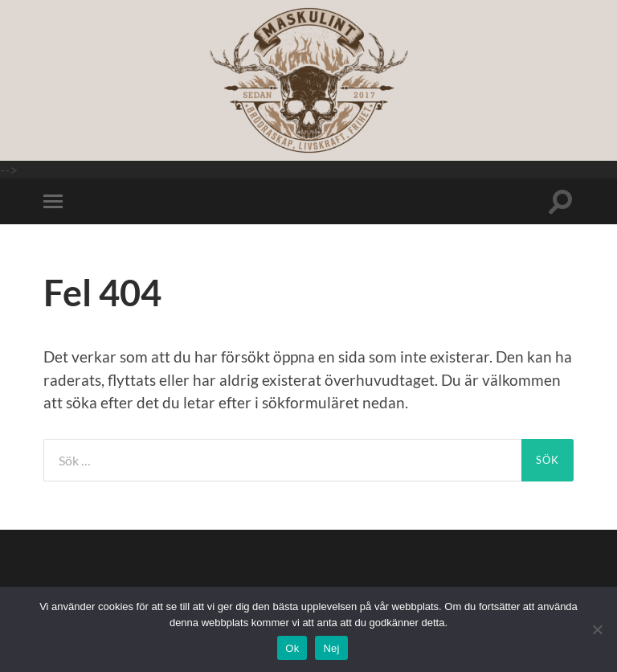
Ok (292, 648)
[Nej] (597, 629)
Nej (331, 648)
